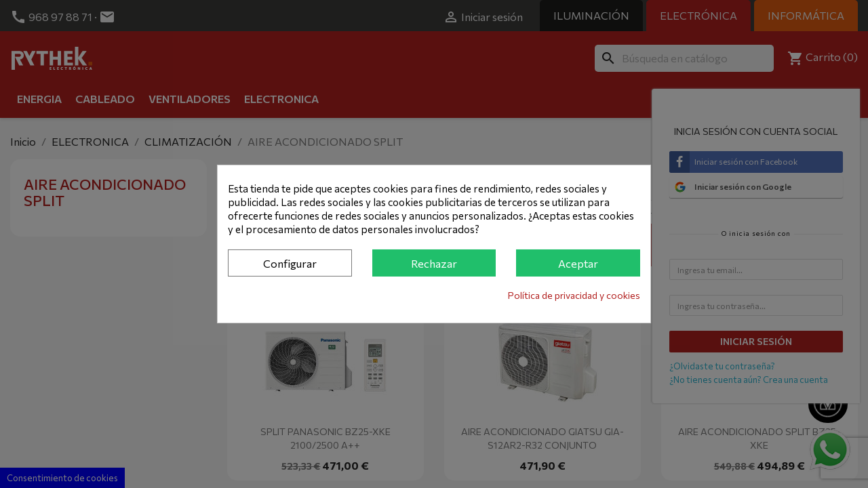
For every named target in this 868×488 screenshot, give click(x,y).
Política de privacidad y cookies (574, 295)
